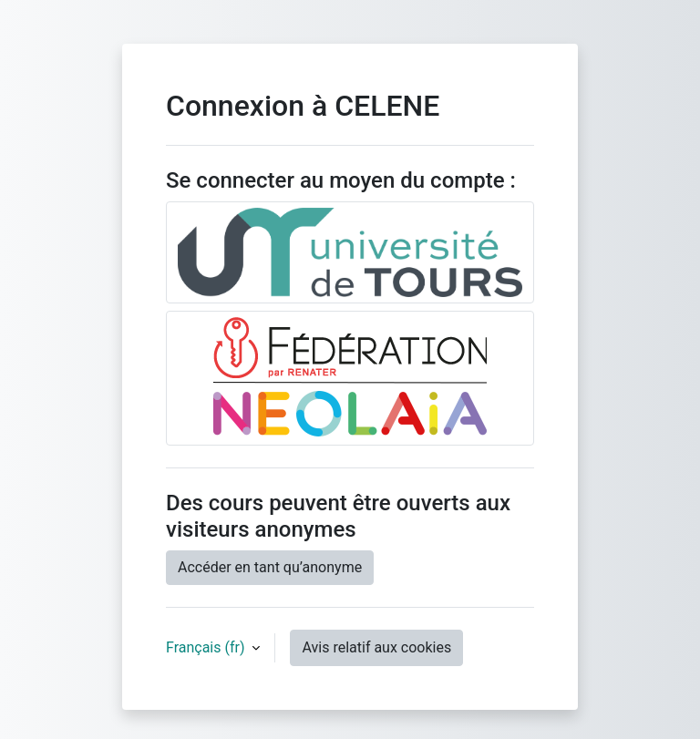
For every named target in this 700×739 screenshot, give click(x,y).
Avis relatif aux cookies (376, 647)
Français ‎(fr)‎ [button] (207, 647)
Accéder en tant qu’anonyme (270, 567)
